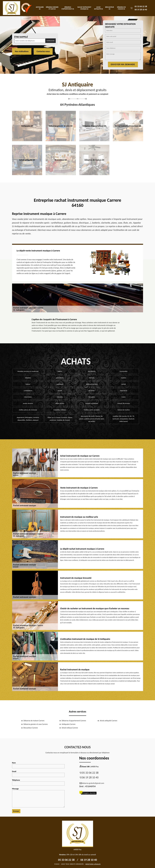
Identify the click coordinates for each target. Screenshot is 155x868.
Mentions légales (93, 864)
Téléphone (38, 782)
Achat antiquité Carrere (109, 721)
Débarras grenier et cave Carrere (36, 724)
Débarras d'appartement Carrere (74, 721)
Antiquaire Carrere (69, 724)
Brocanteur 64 (110, 8)
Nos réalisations (22, 51)
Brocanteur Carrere (31, 728)
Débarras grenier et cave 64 (52, 8)
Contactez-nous (43, 51)
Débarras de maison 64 (121, 8)
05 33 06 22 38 (141, 6)
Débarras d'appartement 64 (68, 8)
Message (38, 797)
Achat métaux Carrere (70, 728)
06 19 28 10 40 (141, 10)
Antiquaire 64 (40, 8)
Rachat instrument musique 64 (84, 8)
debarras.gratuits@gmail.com (92, 783)
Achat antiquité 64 (98, 8)
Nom (38, 765)
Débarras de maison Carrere (34, 721)
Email (38, 774)
